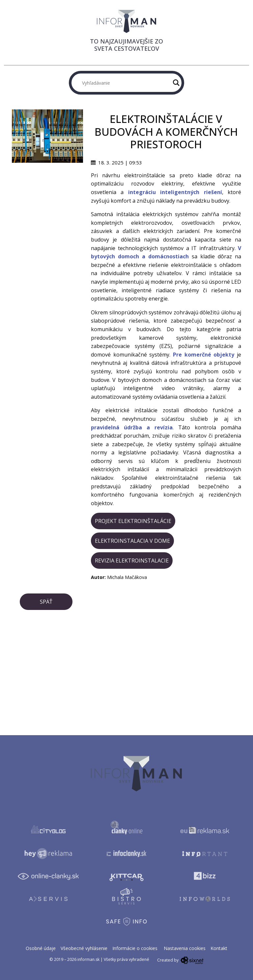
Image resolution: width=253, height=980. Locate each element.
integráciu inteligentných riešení (175, 192)
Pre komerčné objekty (204, 355)
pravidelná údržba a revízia (132, 427)
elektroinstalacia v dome (132, 541)
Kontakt (219, 948)
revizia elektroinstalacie (132, 561)
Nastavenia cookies (185, 948)
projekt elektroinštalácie (133, 521)
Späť (46, 602)
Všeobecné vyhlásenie (84, 948)
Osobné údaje (41, 948)
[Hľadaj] (176, 83)
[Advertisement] (47, 196)
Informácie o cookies (135, 948)
